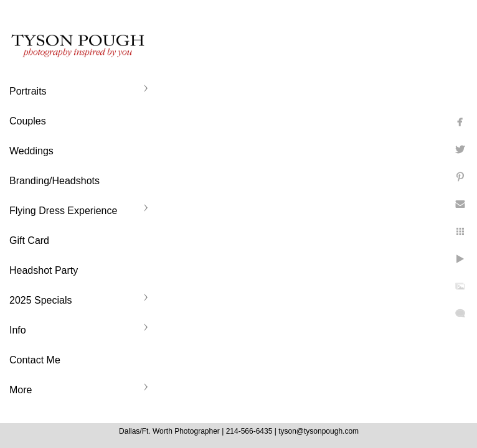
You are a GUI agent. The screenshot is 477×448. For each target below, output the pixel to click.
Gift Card (29, 240)
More (21, 390)
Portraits (28, 91)
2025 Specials (41, 300)
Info (18, 330)
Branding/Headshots (54, 181)
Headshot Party (44, 270)
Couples (28, 121)
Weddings (31, 151)
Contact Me (35, 360)
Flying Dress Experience (63, 211)
